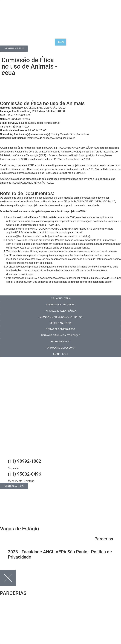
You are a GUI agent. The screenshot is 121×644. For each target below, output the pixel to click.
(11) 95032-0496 (24, 474)
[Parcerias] (117, 539)
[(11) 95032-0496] (4, 474)
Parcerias (104, 539)
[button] (60, 42)
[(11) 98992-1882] (4, 461)
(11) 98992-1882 (24, 461)
